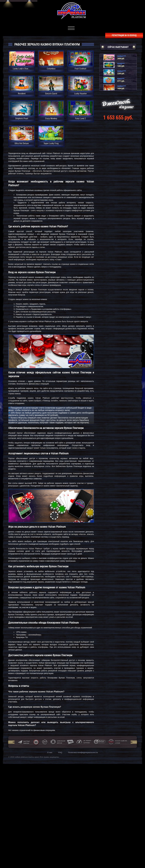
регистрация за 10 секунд (124, 35)
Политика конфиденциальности (83, 752)
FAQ (60, 752)
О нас (50, 752)
